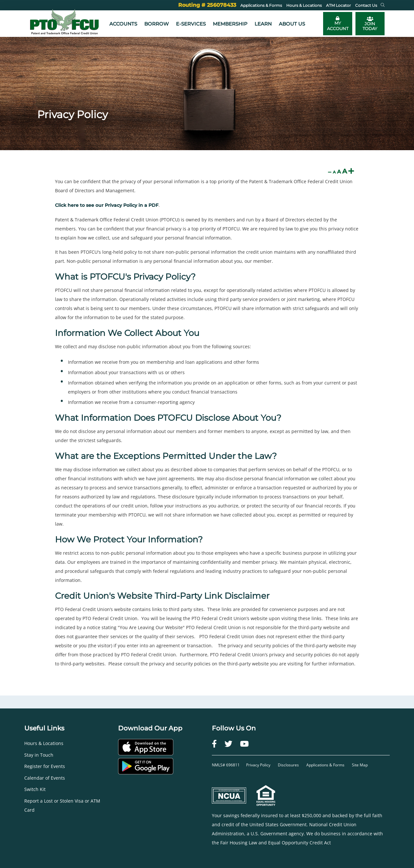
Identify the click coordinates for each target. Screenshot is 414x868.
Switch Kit (35, 789)
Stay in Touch (39, 755)
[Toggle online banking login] (338, 24)
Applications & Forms (325, 765)
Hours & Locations (44, 743)
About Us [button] (292, 24)
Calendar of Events (45, 778)
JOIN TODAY (370, 24)
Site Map (360, 765)
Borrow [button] (157, 24)
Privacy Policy (259, 765)
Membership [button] (230, 24)
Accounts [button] (123, 24)
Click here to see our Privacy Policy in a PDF (107, 205)
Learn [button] (263, 24)
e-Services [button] (191, 24)
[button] (383, 5)
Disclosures (288, 765)
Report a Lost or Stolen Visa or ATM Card (62, 805)
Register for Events (45, 766)
